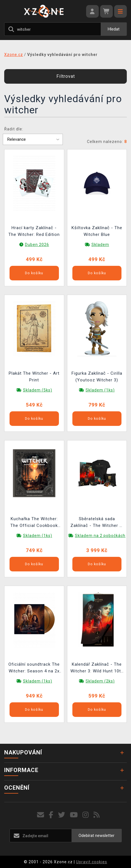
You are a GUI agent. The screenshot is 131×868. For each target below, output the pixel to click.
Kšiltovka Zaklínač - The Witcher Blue (97, 231)
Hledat (114, 29)
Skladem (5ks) (38, 390)
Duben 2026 (37, 245)
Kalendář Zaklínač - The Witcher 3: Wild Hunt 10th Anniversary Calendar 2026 (97, 668)
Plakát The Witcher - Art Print (34, 377)
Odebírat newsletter (96, 836)
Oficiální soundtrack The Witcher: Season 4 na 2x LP (34, 668)
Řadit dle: (14, 129)
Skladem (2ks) (100, 681)
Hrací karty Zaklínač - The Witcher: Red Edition (34, 231)
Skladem (100, 245)
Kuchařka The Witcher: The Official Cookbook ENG (34, 523)
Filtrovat (66, 76)
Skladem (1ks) (100, 390)
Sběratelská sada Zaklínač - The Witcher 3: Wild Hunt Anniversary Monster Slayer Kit (97, 523)
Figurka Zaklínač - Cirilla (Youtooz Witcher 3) (97, 377)
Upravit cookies (92, 862)
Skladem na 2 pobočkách (100, 536)
